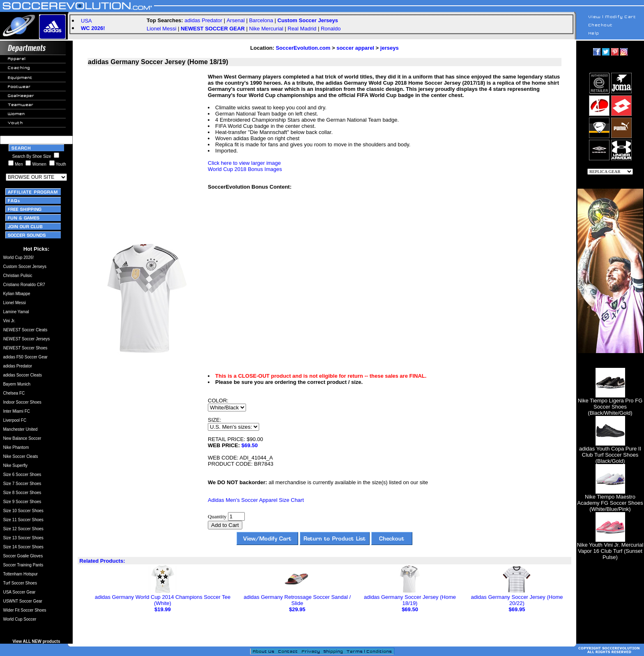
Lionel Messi (161, 29)
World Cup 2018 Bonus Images (245, 169)
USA (86, 21)
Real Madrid (302, 29)
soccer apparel (355, 48)
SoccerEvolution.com (303, 48)
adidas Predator (203, 20)
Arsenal (236, 20)
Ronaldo (331, 29)
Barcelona (261, 20)
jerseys (390, 48)
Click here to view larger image (244, 163)
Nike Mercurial (266, 29)
